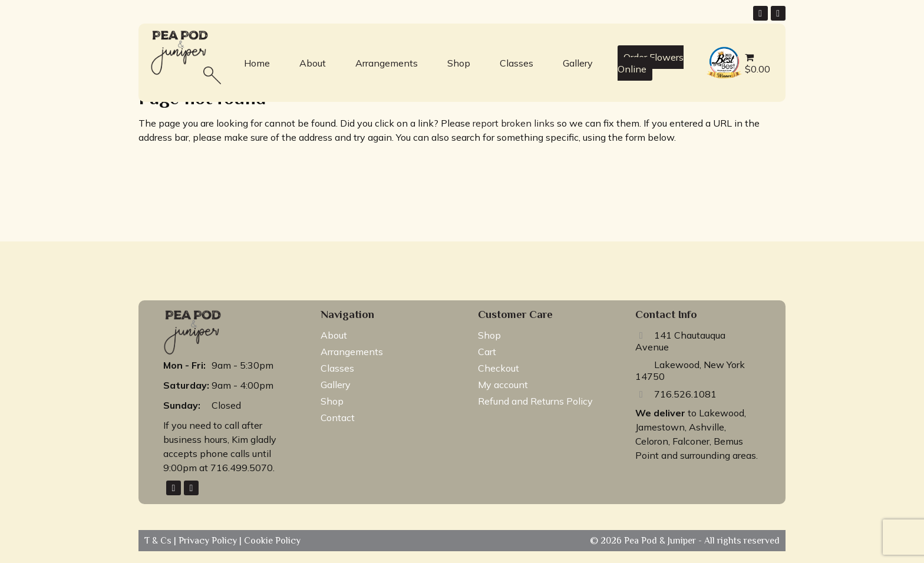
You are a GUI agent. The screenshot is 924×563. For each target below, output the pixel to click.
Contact (338, 418)
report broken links (514, 123)
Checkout (499, 368)
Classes (517, 63)
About (313, 63)
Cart (487, 352)
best (713, 48)
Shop (459, 63)
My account (503, 385)
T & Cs (159, 541)
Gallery (578, 63)
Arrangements (387, 63)
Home (257, 63)
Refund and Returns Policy (535, 401)
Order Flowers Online (651, 63)
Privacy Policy (209, 541)
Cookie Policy (271, 541)
